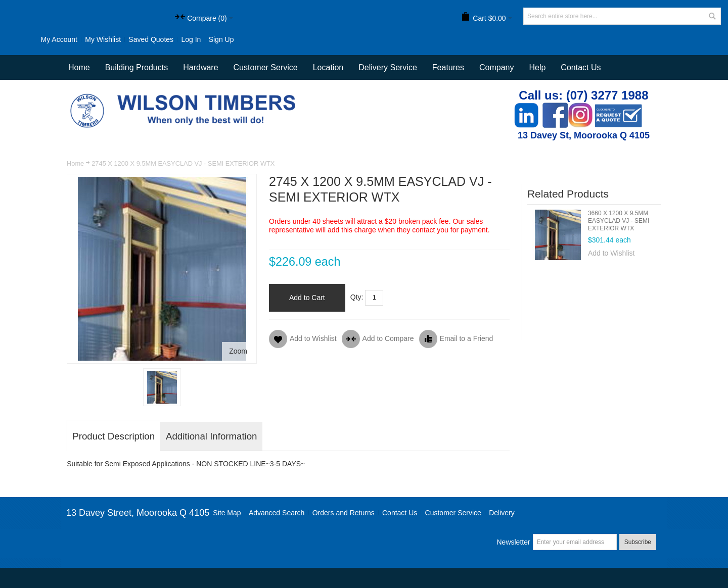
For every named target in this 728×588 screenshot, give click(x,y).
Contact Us (581, 67)
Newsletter (513, 542)
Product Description (113, 436)
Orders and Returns (344, 513)
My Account (59, 39)
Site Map (227, 513)
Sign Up (221, 39)
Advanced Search (277, 513)
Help (537, 67)
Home (75, 163)
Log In (191, 39)
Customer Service (453, 513)
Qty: (357, 297)
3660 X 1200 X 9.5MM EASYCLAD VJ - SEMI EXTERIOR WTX (619, 221)
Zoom (238, 351)
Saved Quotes (151, 39)
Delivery (502, 513)
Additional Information (211, 436)
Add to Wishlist (611, 253)
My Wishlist (103, 39)
